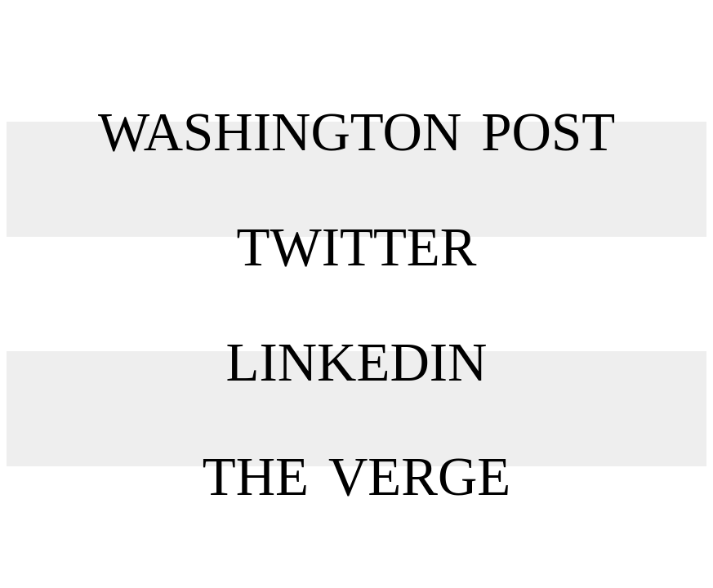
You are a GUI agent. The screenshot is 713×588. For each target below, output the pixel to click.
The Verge (357, 445)
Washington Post (356, 101)
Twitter (357, 216)
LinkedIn (356, 331)
